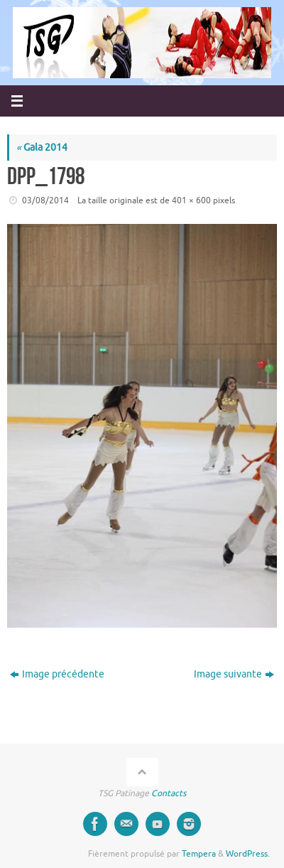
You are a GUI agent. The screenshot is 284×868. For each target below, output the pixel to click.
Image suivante (234, 674)
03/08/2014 (45, 200)
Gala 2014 (42, 148)
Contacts (169, 793)
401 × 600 (191, 200)
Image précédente (57, 674)
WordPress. (248, 854)
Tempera (199, 854)
